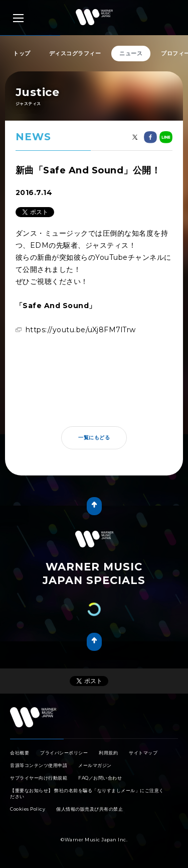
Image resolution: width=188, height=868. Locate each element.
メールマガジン (95, 765)
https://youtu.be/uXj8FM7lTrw (81, 330)
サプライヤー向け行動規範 (39, 778)
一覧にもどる (94, 438)
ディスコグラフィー (75, 53)
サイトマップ (143, 753)
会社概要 (20, 753)
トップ (22, 53)
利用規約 (108, 753)
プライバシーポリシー (64, 753)
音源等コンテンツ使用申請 (39, 765)
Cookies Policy (28, 809)
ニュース (131, 53)
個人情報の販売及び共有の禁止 (89, 809)
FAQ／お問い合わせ (100, 778)
